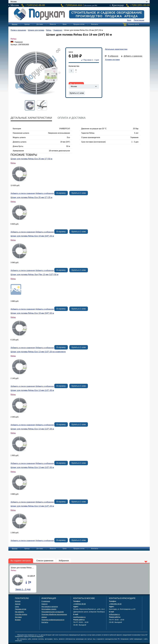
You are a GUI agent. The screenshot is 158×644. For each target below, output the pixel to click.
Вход (129, 20)
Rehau (49, 30)
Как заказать (20, 612)
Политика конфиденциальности (53, 620)
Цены (65, 24)
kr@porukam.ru (114, 614)
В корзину (61, 193)
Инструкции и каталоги (50, 607)
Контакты (95, 24)
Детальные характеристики (116, 49)
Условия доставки (112, 60)
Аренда (27, 24)
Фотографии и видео (49, 609)
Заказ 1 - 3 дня (23, 589)
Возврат (18, 620)
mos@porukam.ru (79, 617)
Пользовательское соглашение (53, 612)
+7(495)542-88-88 (35, 5)
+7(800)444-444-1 (74, 5)
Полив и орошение (18, 30)
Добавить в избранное (45, 193)
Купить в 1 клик (77, 93)
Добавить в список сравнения (23, 193)
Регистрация (139, 20)
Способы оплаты (21, 614)
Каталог (15, 24)
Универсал (58, 30)
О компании (46, 601)
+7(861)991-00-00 (140, 5)
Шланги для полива (36, 30)
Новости (53, 24)
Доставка (40, 24)
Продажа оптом (79, 24)
